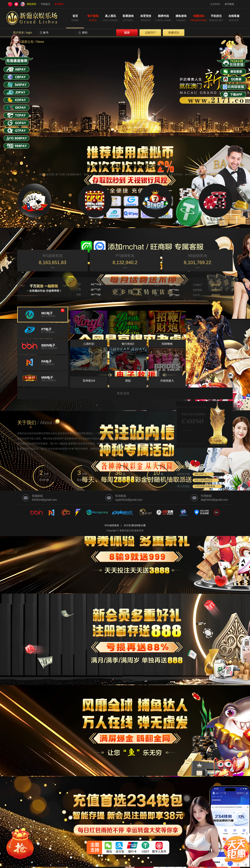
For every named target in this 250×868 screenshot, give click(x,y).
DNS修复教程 (112, 525)
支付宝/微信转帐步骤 (135, 525)
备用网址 (59, 4)
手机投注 (45, 4)
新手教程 (229, 4)
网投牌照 (32, 4)
